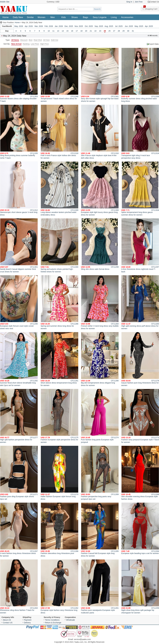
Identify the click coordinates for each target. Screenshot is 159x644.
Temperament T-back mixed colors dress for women (60, 75)
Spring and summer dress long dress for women (60, 302)
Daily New (18, 17)
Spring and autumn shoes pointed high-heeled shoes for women (60, 245)
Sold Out (54, 40)
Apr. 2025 (149, 26)
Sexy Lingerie (100, 17)
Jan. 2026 (59, 26)
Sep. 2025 (99, 26)
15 (67, 31)
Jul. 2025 (119, 26)
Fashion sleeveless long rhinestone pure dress (60, 530)
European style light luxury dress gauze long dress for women (100, 189)
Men (53, 17)
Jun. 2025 (129, 26)
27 (114, 31)
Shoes (74, 17)
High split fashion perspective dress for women (19, 416)
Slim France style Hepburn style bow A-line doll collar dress (100, 132)
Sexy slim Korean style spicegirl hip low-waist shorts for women (100, 75)
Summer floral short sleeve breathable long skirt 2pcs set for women (19, 359)
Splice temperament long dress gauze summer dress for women (140, 189)
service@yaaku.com (82, 639)
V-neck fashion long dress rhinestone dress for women (19, 530)
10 (49, 31)
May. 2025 (139, 26)
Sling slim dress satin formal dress (100, 244)
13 (58, 31)
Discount (24, 40)
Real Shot (38, 40)
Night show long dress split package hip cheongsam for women (140, 587)
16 (72, 31)
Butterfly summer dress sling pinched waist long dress (140, 75)
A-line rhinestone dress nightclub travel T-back (140, 245)
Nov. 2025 (79, 26)
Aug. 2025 (109, 26)
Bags (86, 17)
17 (77, 31)
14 (63, 31)
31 (133, 31)
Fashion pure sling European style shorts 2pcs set (19, 473)
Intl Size (46, 40)
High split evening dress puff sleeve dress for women (140, 302)
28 (119, 31)
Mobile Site (5, 2)
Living (114, 17)
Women (42, 17)
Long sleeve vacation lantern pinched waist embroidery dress (60, 189)
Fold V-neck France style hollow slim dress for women (60, 132)
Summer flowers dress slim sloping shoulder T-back (19, 75)
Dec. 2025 (69, 26)
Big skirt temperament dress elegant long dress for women (100, 359)
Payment (28, 620)
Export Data (154, 44)
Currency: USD (53, 2)
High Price (44, 44)
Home (6, 17)
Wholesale (71, 620)
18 (81, 31)
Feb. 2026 (49, 26)
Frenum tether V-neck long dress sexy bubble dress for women (100, 302)
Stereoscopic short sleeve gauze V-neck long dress (19, 189)
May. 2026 (19, 26)
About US (7, 620)
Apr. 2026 (29, 26)
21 (91, 31)
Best (31, 40)
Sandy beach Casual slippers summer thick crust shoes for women (19, 245)
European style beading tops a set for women (140, 528)
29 (123, 31)
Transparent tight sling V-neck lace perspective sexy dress (140, 132)
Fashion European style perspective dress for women (60, 416)
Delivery (27, 623)
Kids (64, 17)
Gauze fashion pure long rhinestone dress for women (140, 359)
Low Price (35, 44)
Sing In (129, 2)
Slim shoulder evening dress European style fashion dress (140, 473)
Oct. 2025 (89, 26)
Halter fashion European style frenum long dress (60, 473)
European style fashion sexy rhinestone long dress (60, 587)
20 (86, 31)
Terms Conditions (52, 620)
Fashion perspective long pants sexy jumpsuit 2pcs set (100, 473)
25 (109, 31)
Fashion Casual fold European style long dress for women (100, 530)
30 (128, 31)
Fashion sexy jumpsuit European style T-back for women (140, 416)
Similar (30, 17)
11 (53, 31)
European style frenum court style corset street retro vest (19, 302)
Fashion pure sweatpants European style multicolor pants (100, 587)
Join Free (139, 2)
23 (100, 31)
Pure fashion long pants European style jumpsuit (100, 416)
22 (95, 31)
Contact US (8, 623)
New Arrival (16, 44)
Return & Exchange (53, 623)
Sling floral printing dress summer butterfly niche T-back (19, 132)
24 (105, 31)
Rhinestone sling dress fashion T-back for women (19, 587)
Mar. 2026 (39, 26)
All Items (15, 40)
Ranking (26, 44)
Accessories (127, 17)
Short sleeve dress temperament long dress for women (60, 359)
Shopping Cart (150, 8)
